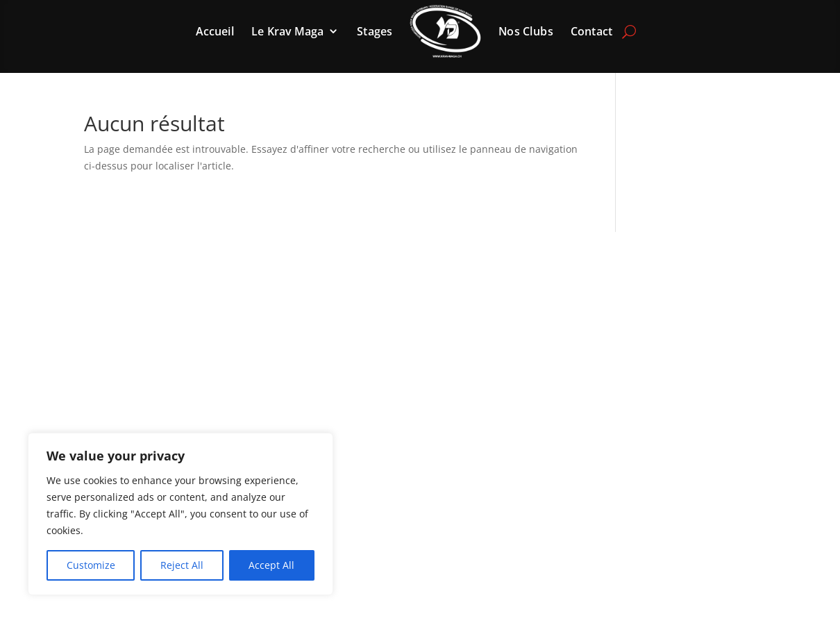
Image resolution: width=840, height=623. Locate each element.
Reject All (182, 565)
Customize (91, 565)
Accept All (271, 565)
